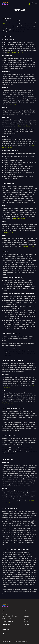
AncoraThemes (6, 641)
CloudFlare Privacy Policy (28, 286)
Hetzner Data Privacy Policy (15, 52)
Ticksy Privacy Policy (15, 104)
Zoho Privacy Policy (24, 126)
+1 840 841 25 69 (6, 625)
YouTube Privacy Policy (29, 246)
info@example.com (7, 621)
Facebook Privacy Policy (21, 218)
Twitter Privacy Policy (8, 232)
